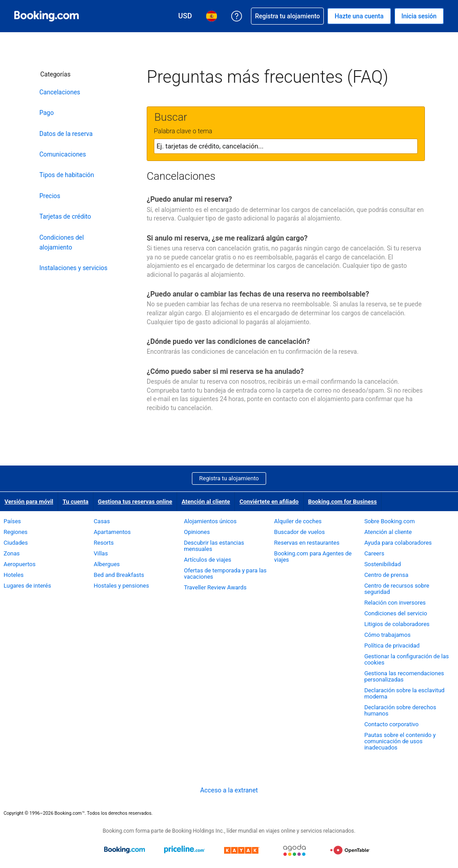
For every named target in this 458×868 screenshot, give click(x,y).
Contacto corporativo (391, 724)
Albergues (107, 564)
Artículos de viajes (208, 560)
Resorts (104, 543)
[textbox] (286, 146)
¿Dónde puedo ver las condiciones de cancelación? (228, 341)
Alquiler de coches (298, 521)
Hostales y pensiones (122, 586)
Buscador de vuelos (299, 532)
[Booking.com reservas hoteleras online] (47, 16)
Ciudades (16, 543)
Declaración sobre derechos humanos (400, 710)
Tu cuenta (76, 502)
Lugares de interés (27, 586)
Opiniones (197, 532)
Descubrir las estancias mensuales (214, 546)
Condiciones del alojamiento (61, 242)
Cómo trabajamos (387, 635)
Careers (374, 553)
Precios (50, 196)
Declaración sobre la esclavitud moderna (404, 693)
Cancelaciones (60, 92)
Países (12, 521)
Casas (102, 521)
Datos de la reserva (66, 134)
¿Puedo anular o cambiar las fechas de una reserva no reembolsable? (258, 294)
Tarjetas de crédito (65, 216)
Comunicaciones (63, 154)
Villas (101, 553)
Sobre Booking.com (389, 521)
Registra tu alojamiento (229, 478)
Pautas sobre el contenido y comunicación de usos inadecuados (400, 741)
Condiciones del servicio (396, 613)
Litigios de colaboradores (397, 624)
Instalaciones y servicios (73, 268)
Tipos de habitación (67, 175)
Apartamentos (112, 532)
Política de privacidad (392, 646)
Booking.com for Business (343, 502)
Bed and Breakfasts (119, 575)
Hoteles (14, 575)
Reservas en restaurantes (307, 543)
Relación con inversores (395, 603)
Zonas (12, 553)
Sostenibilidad (382, 564)
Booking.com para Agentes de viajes (313, 557)
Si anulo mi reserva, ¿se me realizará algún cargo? (227, 238)
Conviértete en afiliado (269, 502)
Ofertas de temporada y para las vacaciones (225, 574)
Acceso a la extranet (229, 790)
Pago (47, 113)
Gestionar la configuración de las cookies (406, 659)
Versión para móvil (29, 502)
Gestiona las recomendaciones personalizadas (404, 676)
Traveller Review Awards (215, 587)
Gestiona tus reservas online (135, 502)
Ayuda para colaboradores (398, 543)
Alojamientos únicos (210, 521)
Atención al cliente (206, 502)
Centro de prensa (386, 575)
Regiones (16, 532)
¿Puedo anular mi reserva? (189, 199)
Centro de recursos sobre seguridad (397, 589)
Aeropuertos (19, 564)
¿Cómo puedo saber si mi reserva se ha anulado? (225, 371)
